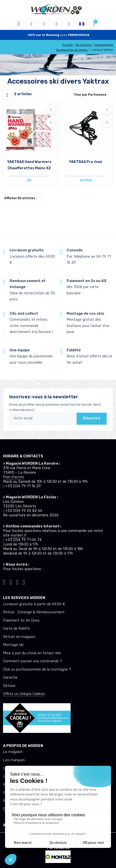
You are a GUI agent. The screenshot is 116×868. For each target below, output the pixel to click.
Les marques (14, 760)
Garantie (10, 677)
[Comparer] (51, 122)
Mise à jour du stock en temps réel (32, 653)
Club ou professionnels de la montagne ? (37, 669)
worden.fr (19, 535)
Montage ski (13, 645)
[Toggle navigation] (19, 24)
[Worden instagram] (11, 581)
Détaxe (9, 686)
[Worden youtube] (24, 581)
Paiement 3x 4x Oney (21, 620)
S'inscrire (92, 418)
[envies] (56, 24)
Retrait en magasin (19, 637)
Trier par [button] (90, 95)
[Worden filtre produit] (7, 95)
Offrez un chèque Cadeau (24, 694)
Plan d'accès (14, 477)
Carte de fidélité (16, 629)
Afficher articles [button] (20, 198)
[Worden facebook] (17, 581)
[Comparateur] (69, 24)
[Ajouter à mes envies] (51, 110)
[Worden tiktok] (4, 581)
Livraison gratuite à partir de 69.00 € (34, 604)
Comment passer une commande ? (33, 661)
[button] (31, 24)
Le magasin (13, 752)
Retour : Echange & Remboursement (34, 612)
